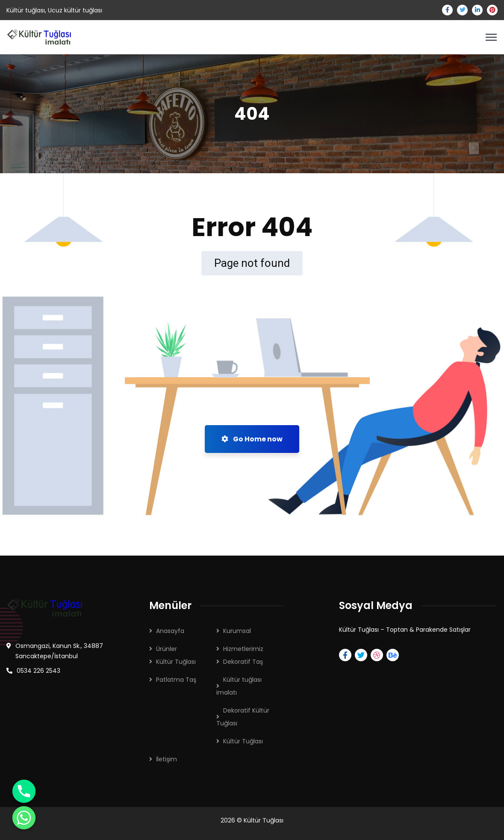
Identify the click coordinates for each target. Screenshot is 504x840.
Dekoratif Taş (243, 662)
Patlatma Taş (176, 680)
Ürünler (167, 649)
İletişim (167, 759)
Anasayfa (170, 631)
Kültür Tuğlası (176, 662)
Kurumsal (237, 631)
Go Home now (252, 439)
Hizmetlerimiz (243, 649)
